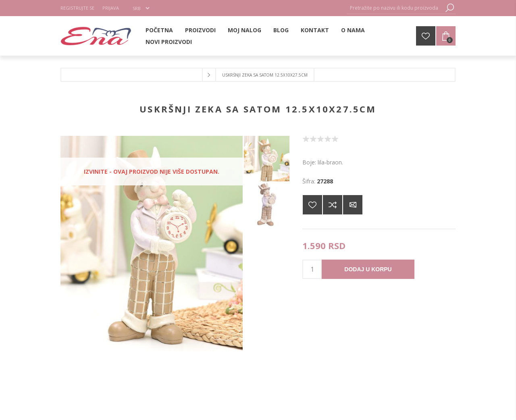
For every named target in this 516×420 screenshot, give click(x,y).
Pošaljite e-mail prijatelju (353, 205)
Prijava (111, 8)
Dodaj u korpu (368, 269)
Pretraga (449, 8)
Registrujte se (77, 8)
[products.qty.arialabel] (312, 269)
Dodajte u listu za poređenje (333, 205)
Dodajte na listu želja (312, 205)
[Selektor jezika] (141, 8)
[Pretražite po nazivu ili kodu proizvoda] (395, 8)
